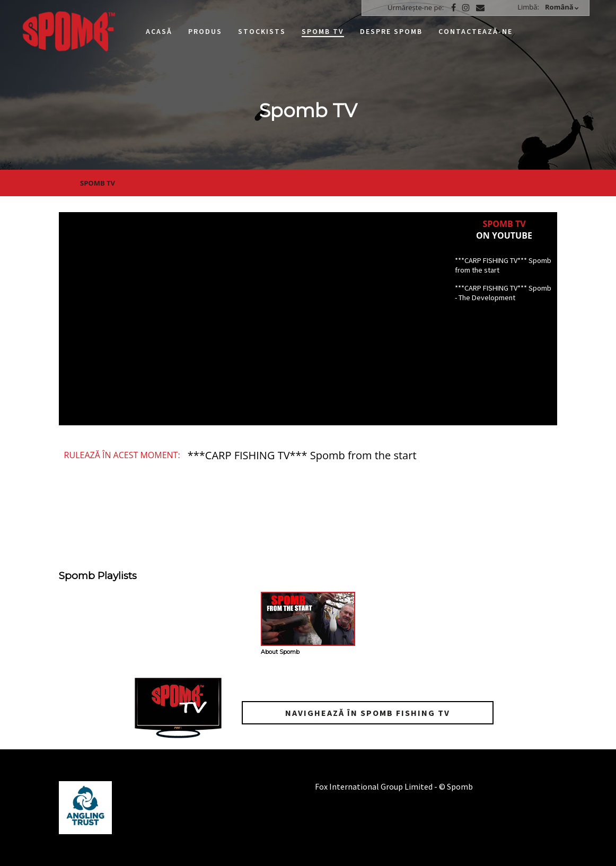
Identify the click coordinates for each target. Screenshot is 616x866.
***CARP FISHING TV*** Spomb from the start (503, 265)
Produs (205, 31)
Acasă (159, 31)
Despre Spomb (391, 31)
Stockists (262, 31)
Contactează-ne (476, 31)
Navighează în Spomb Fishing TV (368, 713)
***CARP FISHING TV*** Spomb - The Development (503, 293)
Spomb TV (323, 31)
